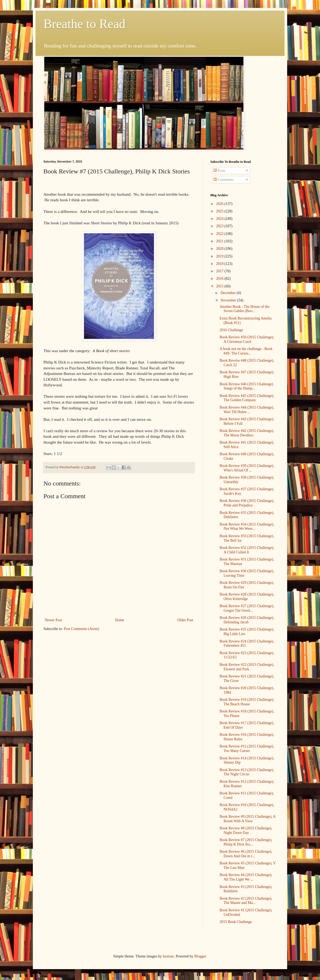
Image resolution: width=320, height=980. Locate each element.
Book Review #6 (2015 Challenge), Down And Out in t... (246, 854)
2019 (220, 256)
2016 (220, 279)
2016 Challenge (231, 330)
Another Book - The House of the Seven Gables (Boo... (245, 309)
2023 (220, 226)
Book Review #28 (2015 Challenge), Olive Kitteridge (247, 597)
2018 (220, 264)
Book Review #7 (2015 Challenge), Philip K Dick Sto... (246, 842)
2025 (220, 211)
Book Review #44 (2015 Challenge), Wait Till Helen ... (247, 410)
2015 (220, 286)
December (228, 293)
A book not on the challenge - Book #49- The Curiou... (246, 351)
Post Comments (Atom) (81, 629)
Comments (224, 180)
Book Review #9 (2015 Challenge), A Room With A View (248, 819)
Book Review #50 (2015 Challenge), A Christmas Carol (247, 339)
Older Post (185, 620)
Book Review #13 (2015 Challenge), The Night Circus (247, 772)
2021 (220, 241)
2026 (220, 204)
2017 (220, 271)
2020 (220, 249)
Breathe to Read (84, 24)
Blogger (200, 956)
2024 (220, 219)
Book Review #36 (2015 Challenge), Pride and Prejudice (247, 503)
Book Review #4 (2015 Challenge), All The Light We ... (246, 877)
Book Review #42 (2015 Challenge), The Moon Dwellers (247, 433)
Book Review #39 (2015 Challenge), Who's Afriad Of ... (247, 468)
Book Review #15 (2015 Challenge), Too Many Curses (247, 749)
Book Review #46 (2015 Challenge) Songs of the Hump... (246, 386)
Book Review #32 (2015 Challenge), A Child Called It (247, 550)
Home (120, 620)
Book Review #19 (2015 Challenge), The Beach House (247, 702)
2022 (220, 234)
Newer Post (53, 620)
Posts (219, 171)
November (229, 300)
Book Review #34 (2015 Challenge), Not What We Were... (247, 527)
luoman (168, 956)
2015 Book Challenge (236, 922)
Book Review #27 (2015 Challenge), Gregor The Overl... (247, 608)
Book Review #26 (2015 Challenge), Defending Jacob (247, 620)
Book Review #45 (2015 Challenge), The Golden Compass (247, 398)
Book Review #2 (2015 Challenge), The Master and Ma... (246, 901)
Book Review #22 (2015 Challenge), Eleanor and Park (247, 667)
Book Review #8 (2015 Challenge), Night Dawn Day (246, 830)
